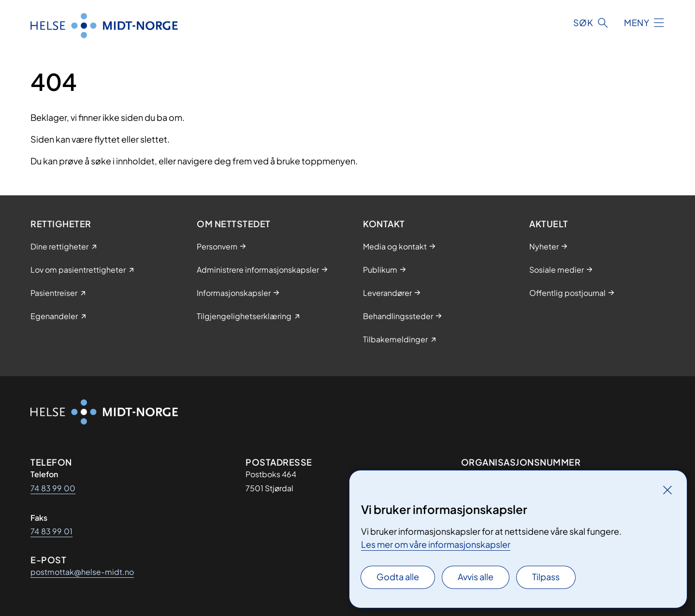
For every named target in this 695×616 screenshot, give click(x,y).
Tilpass (546, 577)
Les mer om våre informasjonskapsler (436, 544)
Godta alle (398, 577)
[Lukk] (667, 490)
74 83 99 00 (53, 488)
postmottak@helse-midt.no (82, 572)
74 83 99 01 (51, 531)
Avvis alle (476, 577)
